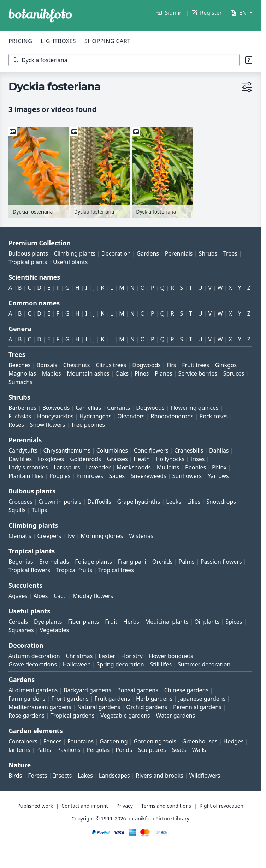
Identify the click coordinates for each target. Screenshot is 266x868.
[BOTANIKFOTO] (40, 16)
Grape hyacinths (138, 502)
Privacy (125, 806)
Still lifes (161, 664)
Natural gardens (99, 707)
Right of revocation (221, 806)
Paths (44, 750)
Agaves (18, 596)
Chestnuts (77, 365)
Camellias (88, 408)
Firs (172, 365)
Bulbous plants (28, 253)
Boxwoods (56, 408)
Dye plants (48, 622)
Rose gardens (26, 716)
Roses (16, 425)
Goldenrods (85, 459)
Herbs (131, 622)
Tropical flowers (29, 570)
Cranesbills (189, 450)
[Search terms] (124, 60)
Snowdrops (221, 502)
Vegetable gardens (125, 716)
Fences (53, 741)
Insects (62, 776)
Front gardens (70, 699)
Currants (119, 408)
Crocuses (20, 502)
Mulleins (168, 467)
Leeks (174, 502)
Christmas (79, 656)
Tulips (39, 510)
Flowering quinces (195, 408)
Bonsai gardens (137, 690)
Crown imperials (60, 502)
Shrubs (208, 253)
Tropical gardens (73, 716)
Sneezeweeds (149, 476)
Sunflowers (187, 476)
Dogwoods (146, 365)
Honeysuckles (55, 416)
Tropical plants (28, 262)
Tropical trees (116, 570)
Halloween (77, 664)
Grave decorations (33, 664)
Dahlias (219, 450)
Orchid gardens (147, 707)
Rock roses (214, 416)
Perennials (179, 253)
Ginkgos (226, 365)
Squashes (21, 630)
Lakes (85, 776)
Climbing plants (75, 253)
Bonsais (47, 365)
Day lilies (20, 459)
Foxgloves (51, 459)
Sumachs (20, 382)
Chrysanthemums (67, 450)
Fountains (81, 741)
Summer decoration (204, 664)
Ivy (71, 536)
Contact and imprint (85, 806)
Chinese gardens (186, 690)
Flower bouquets (171, 656)
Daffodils (99, 502)
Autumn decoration (34, 656)
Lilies (194, 502)
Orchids (162, 562)
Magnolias (22, 373)
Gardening (114, 741)
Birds (15, 776)
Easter (107, 656)
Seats (179, 750)
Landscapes (114, 776)
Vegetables (55, 630)
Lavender (98, 467)
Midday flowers (93, 596)
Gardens (148, 253)
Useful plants (70, 262)
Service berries (198, 373)
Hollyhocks (170, 459)
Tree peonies (88, 425)
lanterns (19, 750)
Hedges (233, 741)
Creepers (49, 536)
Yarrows (218, 476)
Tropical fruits (74, 570)
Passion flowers (221, 562)
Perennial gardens (197, 707)
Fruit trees (196, 365)
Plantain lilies (26, 476)
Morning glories (102, 536)
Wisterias (141, 536)
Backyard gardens (87, 690)
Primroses (90, 476)
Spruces (234, 373)
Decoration (116, 253)
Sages (117, 476)
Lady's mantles (28, 467)
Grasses (117, 459)
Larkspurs (67, 467)
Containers (23, 741)
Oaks (122, 373)
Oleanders (131, 416)
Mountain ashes (88, 373)
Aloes (41, 596)
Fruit (111, 622)
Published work (35, 806)
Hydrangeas (96, 416)
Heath (142, 459)
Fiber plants (83, 622)
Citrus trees (111, 365)
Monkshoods (134, 467)
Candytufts (23, 450)
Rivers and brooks (160, 776)
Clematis (20, 536)
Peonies (196, 467)
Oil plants (207, 622)
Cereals (18, 622)
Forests (37, 776)
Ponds (124, 750)
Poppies (60, 476)
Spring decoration (120, 664)
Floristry (132, 656)
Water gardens (176, 716)
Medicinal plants (167, 622)
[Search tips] (249, 60)
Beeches (20, 365)
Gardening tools (155, 741)
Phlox (219, 467)
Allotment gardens (33, 690)
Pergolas (98, 750)
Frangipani (132, 562)
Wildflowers (205, 776)
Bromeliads (54, 562)
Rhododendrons (172, 416)
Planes (163, 373)
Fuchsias (20, 416)
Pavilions (69, 750)
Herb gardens (154, 699)
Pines (142, 373)
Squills (17, 510)
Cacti (60, 596)
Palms (187, 562)
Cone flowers (151, 450)
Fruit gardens (112, 699)
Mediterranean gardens (40, 707)
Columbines (112, 450)
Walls (199, 750)
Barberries (22, 408)
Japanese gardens (202, 699)
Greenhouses (200, 741)
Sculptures (152, 750)
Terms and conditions (166, 806)
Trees (230, 253)
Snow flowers (48, 425)
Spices (234, 622)
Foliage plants (93, 562)
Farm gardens (27, 699)
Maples (52, 373)
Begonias (21, 562)
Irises (198, 459)
